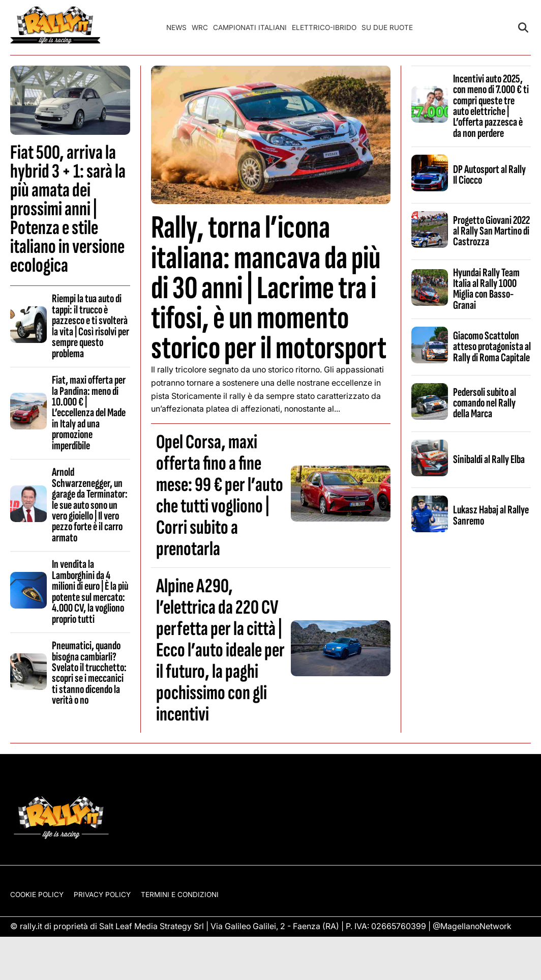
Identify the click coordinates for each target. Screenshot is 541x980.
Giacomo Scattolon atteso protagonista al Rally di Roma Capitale (492, 347)
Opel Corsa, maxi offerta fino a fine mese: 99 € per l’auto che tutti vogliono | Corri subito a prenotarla (220, 496)
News (176, 27)
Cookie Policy (37, 895)
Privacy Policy (102, 895)
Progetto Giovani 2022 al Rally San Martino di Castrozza (491, 231)
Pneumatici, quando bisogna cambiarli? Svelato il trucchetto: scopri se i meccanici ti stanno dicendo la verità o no (89, 673)
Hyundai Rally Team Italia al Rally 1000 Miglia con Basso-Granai (486, 289)
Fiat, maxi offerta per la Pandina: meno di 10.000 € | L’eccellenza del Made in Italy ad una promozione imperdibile (89, 413)
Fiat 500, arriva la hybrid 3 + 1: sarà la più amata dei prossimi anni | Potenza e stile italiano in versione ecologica (68, 209)
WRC (200, 27)
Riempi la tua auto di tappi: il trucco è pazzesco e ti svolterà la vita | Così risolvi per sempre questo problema (91, 326)
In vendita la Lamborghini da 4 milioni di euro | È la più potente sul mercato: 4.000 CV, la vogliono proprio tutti (90, 592)
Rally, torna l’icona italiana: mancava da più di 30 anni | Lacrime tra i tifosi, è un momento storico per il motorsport (269, 288)
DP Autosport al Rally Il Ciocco (489, 175)
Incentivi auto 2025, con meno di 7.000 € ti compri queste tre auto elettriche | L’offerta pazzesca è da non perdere (491, 106)
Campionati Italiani (250, 27)
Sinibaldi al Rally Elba (489, 459)
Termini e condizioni (180, 895)
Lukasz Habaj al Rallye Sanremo (491, 515)
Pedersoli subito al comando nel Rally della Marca (485, 403)
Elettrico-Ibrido (324, 27)
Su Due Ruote (387, 27)
